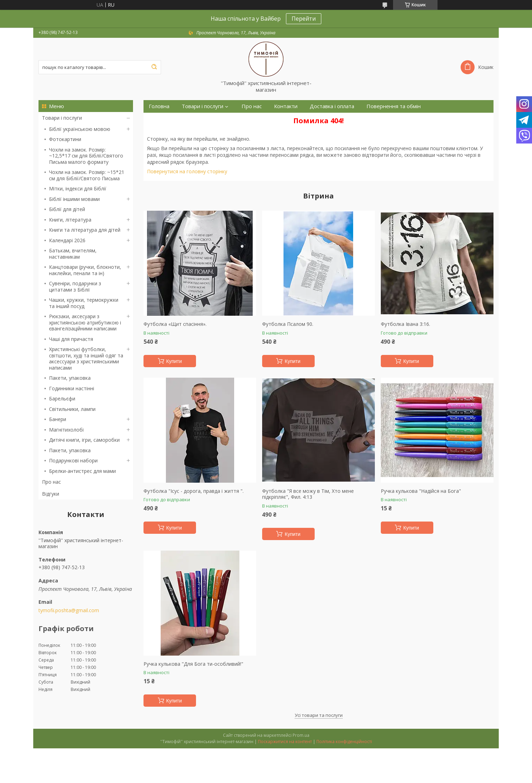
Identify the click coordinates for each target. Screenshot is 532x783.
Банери (58, 419)
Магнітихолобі (66, 430)
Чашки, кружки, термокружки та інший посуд (84, 303)
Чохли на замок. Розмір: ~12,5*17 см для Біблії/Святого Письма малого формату (86, 156)
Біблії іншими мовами (74, 199)
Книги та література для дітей (85, 230)
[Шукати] (154, 67)
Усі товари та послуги (319, 715)
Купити (174, 361)
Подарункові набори (73, 460)
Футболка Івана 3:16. (405, 324)
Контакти (286, 106)
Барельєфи (62, 399)
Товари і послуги (62, 118)
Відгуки (51, 494)
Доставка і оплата (332, 106)
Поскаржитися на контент (285, 742)
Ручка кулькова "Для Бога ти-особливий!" (193, 664)
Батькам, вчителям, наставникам (73, 254)
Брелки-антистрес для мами (82, 471)
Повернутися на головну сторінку (187, 171)
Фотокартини (65, 139)
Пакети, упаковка (70, 378)
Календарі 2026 (67, 240)
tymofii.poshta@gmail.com (69, 610)
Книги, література (70, 220)
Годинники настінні (72, 388)
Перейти (304, 19)
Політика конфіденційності (344, 742)
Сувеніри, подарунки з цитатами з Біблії (75, 286)
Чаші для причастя (71, 339)
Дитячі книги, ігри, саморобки (84, 440)
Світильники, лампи (72, 409)
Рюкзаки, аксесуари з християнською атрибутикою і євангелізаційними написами (85, 322)
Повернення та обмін (394, 106)
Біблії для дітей (67, 209)
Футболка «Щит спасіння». (175, 324)
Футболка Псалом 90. (288, 324)
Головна (159, 106)
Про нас (51, 482)
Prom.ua (301, 735)
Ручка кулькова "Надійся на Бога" (421, 491)
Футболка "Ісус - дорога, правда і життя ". (194, 491)
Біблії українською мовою (80, 129)
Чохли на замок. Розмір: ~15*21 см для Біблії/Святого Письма (87, 175)
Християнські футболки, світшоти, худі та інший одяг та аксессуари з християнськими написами (86, 358)
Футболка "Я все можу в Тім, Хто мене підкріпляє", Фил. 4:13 (308, 494)
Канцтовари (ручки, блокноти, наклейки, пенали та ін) (85, 270)
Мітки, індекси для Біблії (78, 188)
